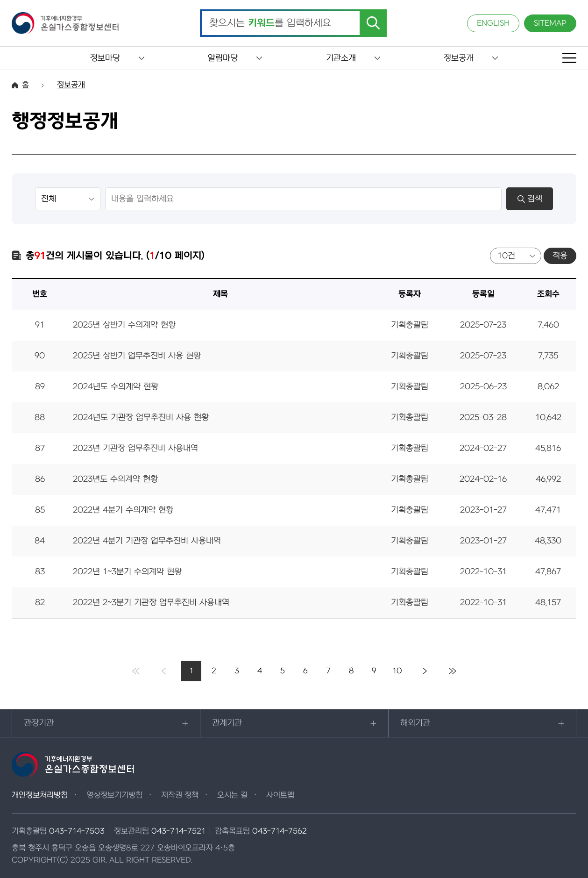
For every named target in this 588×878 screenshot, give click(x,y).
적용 (560, 256)
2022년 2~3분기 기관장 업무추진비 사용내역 (151, 603)
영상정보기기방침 (114, 795)
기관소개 (341, 58)
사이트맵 (280, 795)
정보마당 (105, 58)
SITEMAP (550, 23)
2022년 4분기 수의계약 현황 (123, 510)
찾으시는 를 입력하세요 (270, 23)
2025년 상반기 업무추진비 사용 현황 (137, 356)
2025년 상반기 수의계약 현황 (124, 325)
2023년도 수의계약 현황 (115, 479)
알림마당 (223, 58)
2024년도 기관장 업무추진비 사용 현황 (141, 418)
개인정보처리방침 (40, 795)
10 (397, 671)
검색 (530, 199)
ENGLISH (493, 23)
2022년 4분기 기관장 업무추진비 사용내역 (147, 541)
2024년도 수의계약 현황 (116, 387)
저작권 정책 (180, 795)
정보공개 (459, 58)
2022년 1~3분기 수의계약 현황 (127, 572)
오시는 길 (232, 795)
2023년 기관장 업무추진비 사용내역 (135, 448)
